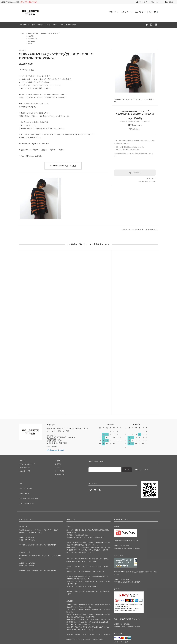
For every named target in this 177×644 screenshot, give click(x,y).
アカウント (142, 2)
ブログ (21, 379)
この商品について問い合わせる (133, 229)
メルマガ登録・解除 (68, 25)
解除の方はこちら (142, 366)
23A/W (30, 44)
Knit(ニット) (31, 41)
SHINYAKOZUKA (33, 33)
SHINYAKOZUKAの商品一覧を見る (63, 166)
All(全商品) (31, 36)
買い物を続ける (152, 229)
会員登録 (170, 2)
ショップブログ (51, 25)
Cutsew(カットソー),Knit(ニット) (51, 33)
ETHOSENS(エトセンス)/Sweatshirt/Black (42, 294)
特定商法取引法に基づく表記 (30, 389)
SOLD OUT (135, 173)
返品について (151, 178)
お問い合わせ (37, 25)
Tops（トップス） (33, 39)
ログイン (156, 2)
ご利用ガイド (24, 25)
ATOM (26, 385)
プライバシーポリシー (27, 392)
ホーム (22, 33)
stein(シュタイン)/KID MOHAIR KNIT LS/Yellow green (135, 295)
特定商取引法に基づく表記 (147, 181)
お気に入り (135, 129)
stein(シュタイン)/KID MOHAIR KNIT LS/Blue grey (88, 294)
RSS (21, 385)
